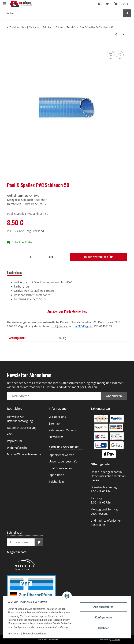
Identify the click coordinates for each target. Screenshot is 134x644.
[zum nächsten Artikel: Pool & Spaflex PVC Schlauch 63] (123, 34)
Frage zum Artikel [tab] (58, 273)
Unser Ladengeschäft (63, 461)
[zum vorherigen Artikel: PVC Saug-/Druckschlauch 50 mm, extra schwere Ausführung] (116, 34)
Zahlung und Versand (63, 430)
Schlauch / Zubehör (34, 200)
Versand (38, 231)
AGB (10, 434)
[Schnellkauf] (21, 542)
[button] (99, 4)
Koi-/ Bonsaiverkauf (62, 468)
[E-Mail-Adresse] (54, 396)
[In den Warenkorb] (10, 46)
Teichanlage (57, 482)
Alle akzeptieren (103, 607)
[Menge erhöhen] (60, 257)
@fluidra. (62, 326)
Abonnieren (114, 396)
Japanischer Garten (62, 455)
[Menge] (31, 257)
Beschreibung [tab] (15, 273)
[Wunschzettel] (107, 4)
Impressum (15, 634)
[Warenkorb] (121, 4)
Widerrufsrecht (17, 448)
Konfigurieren (103, 617)
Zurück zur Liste (18, 27)
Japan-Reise (56, 475)
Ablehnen (103, 628)
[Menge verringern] (11, 257)
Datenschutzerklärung (36, 634)
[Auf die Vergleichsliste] (111, 55)
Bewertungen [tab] (35, 273)
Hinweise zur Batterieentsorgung (20, 419)
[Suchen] (63, 13)
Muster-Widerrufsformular (25, 454)
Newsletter (56, 437)
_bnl (53, 326)
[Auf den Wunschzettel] (120, 55)
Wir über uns (57, 417)
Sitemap (54, 424)
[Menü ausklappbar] (5, 2)
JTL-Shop (116, 640)
